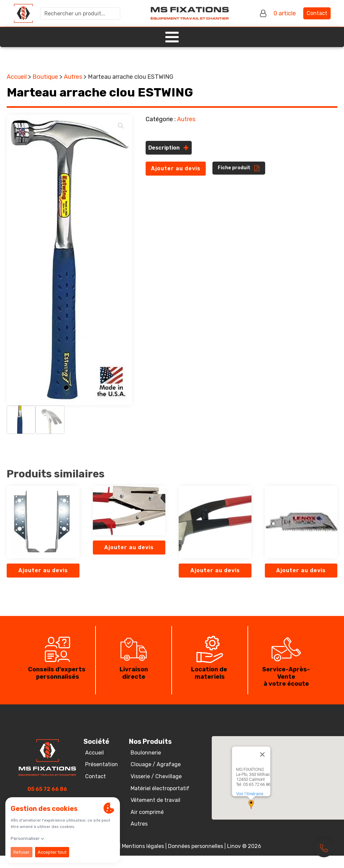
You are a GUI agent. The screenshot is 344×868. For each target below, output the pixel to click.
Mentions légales (143, 846)
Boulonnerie (146, 753)
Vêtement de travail (155, 800)
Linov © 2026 (244, 846)
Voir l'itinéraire (250, 794)
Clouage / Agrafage (156, 764)
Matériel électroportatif (160, 788)
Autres (73, 77)
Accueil (17, 77)
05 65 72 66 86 (47, 789)
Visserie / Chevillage (156, 776)
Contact (317, 13)
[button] (121, 126)
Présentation (102, 764)
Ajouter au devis (176, 168)
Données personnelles (196, 846)
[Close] (263, 754)
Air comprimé (147, 812)
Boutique (45, 77)
